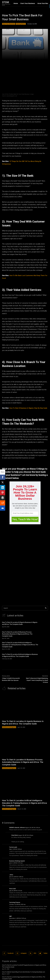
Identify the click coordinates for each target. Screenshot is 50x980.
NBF (11, 916)
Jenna (11, 875)
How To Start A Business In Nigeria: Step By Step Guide (28, 408)
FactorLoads (13, 847)
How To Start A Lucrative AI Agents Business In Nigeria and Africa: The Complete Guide (20, 623)
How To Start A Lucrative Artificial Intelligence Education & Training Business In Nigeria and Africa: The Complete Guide (20, 645)
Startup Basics (21, 24)
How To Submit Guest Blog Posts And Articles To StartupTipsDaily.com (24, 972)
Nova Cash (13, 889)
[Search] (46, 608)
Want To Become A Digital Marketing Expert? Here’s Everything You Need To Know (37, 680)
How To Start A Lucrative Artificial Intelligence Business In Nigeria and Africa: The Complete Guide (20, 655)
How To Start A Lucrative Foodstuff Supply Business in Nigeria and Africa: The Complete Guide (24, 966)
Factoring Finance (15, 902)
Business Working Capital (17, 861)
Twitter (45, 953)
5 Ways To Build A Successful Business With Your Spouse (11, 679)
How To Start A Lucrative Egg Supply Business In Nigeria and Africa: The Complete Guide (24, 978)
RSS (35, 953)
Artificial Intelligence (9, 727)
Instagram (24, 953)
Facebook (11, 953)
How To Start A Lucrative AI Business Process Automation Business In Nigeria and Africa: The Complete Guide (17, 634)
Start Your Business (9, 24)
